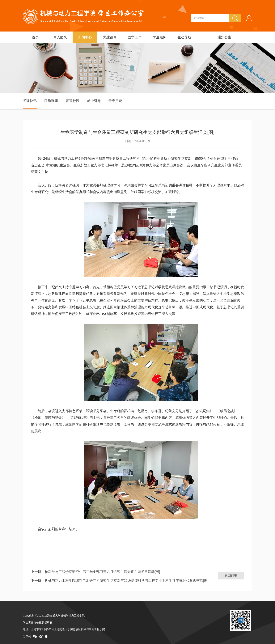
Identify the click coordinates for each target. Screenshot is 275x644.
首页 (35, 37)
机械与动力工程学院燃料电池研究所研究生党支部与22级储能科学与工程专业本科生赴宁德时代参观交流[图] (127, 581)
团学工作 (135, 37)
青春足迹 (115, 101)
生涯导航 (184, 37)
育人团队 (60, 37)
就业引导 (94, 101)
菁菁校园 (73, 101)
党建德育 (110, 37)
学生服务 (159, 37)
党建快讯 (30, 101)
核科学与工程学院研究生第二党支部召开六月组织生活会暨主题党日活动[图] (102, 572)
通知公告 (224, 37)
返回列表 (231, 576)
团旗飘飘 (51, 101)
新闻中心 (85, 37)
